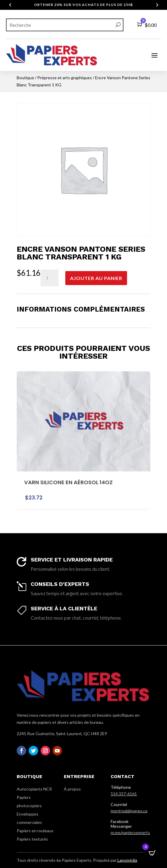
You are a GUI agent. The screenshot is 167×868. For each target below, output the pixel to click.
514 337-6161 (124, 794)
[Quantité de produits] (50, 278)
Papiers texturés (32, 839)
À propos (72, 789)
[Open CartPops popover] (152, 853)
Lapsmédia (127, 860)
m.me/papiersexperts (130, 832)
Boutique (25, 78)
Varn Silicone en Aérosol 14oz (68, 477)
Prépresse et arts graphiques (65, 78)
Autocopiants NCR (34, 789)
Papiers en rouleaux (35, 831)
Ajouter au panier (96, 278)
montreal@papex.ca (129, 811)
